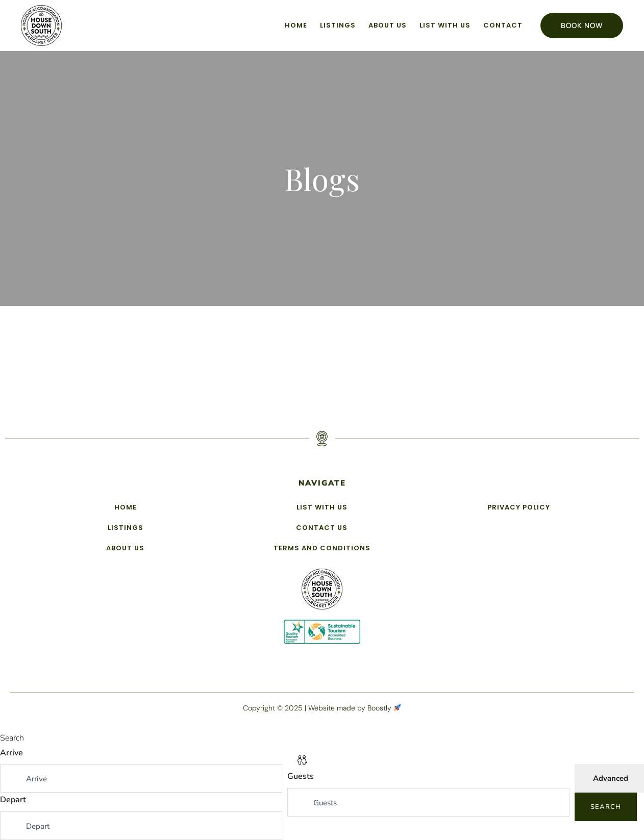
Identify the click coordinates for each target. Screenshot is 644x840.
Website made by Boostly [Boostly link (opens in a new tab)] (355, 708)
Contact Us (322, 528)
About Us (388, 25)
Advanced (611, 778)
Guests (301, 776)
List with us (445, 25)
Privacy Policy (519, 507)
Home (296, 25)
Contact (503, 25)
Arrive (11, 753)
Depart (13, 800)
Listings (338, 25)
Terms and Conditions (322, 548)
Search (606, 807)
